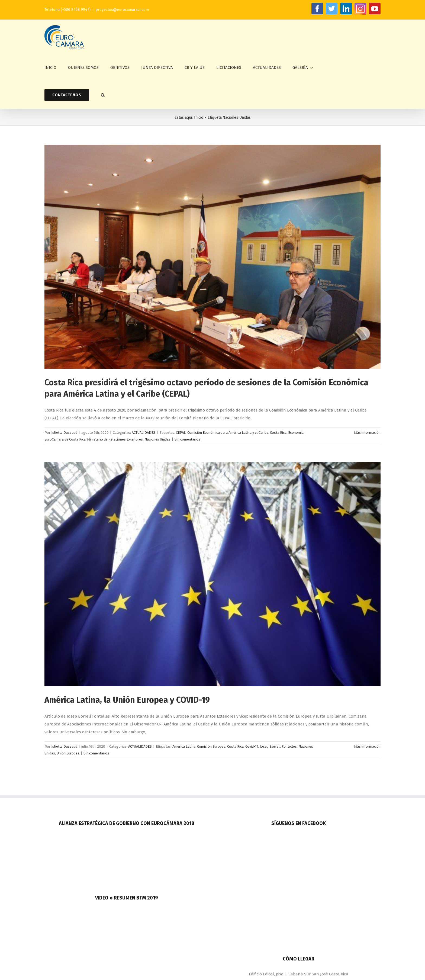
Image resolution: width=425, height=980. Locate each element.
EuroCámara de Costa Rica (65, 439)
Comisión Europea (211, 746)
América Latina (184, 746)
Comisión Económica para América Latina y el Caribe (228, 433)
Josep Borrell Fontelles (278, 746)
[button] (103, 95)
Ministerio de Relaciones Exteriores (115, 439)
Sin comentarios (187, 439)
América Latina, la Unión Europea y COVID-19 (127, 700)
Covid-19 (252, 746)
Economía (296, 433)
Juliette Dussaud (64, 433)
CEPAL (181, 433)
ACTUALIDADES (144, 433)
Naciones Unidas (157, 439)
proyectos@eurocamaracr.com (122, 10)
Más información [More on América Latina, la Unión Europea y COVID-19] (367, 746)
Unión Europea (68, 753)
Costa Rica (278, 433)
